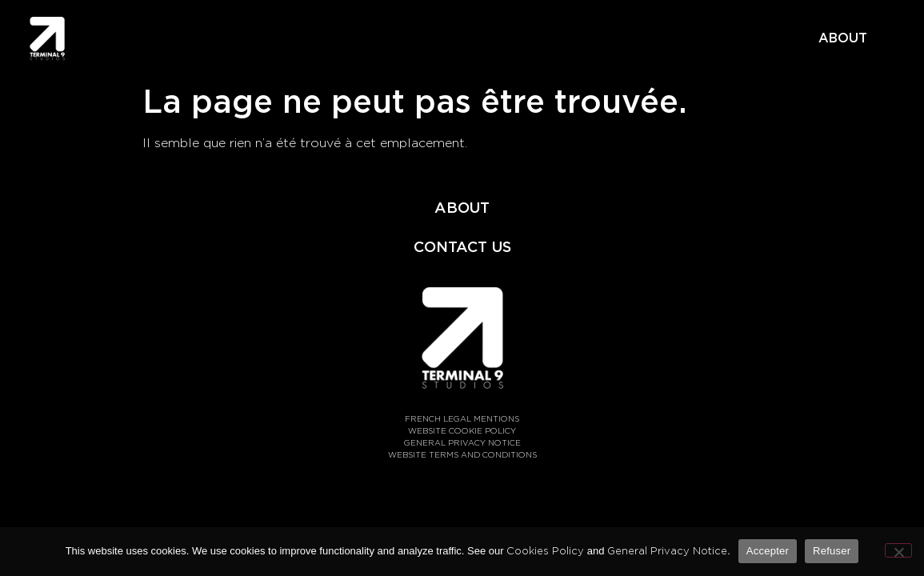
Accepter (768, 551)
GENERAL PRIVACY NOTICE (462, 442)
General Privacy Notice (667, 551)
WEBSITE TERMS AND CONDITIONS (462, 454)
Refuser (832, 551)
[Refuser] (898, 550)
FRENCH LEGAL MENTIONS (462, 418)
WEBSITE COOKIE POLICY (462, 430)
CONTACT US (462, 246)
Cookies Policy (545, 551)
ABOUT (843, 38)
